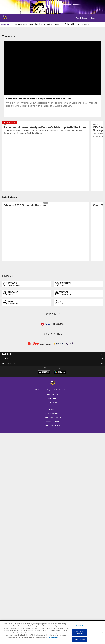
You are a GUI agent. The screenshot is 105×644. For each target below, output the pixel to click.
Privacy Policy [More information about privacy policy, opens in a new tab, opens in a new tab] (53, 637)
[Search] (98, 18)
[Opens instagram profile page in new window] (78, 284)
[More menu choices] (102, 18)
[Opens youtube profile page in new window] (78, 293)
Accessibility (53, 398)
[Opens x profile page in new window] (78, 302)
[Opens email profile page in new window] (27, 302)
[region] (52, 632)
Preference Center (53, 425)
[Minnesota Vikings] (53, 383)
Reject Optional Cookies (80, 632)
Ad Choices (52, 410)
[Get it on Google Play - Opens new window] (60, 373)
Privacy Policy (53, 394)
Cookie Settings (53, 421)
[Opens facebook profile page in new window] (27, 284)
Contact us (53, 402)
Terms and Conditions (53, 414)
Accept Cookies (80, 639)
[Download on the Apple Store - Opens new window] (44, 372)
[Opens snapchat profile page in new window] (27, 293)
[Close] (102, 632)
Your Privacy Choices (52, 417)
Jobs (53, 406)
